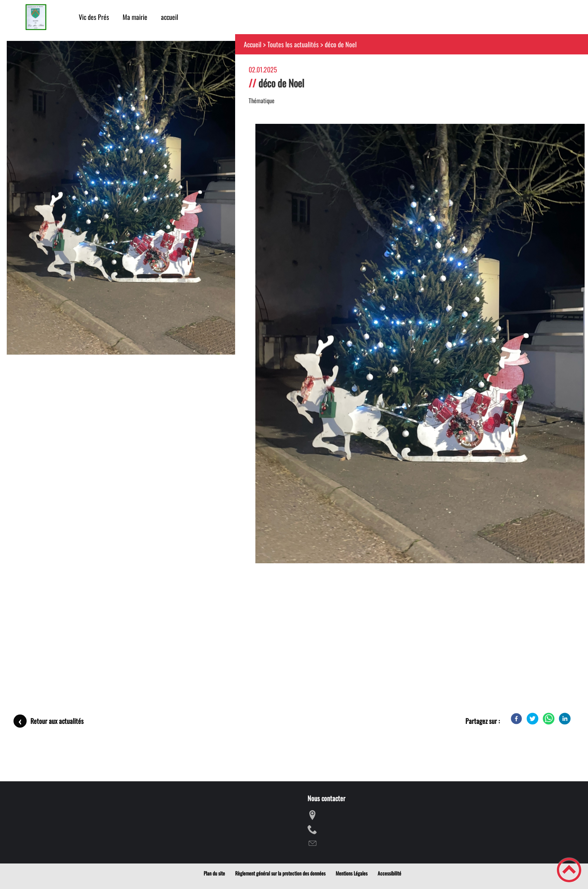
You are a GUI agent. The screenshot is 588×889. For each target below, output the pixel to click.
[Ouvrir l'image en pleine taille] (124, 199)
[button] (569, 870)
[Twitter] (532, 719)
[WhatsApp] (549, 719)
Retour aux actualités (57, 721)
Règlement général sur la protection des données (280, 873)
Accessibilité (389, 873)
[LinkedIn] (565, 719)
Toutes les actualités (293, 44)
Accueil (253, 44)
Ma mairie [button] (135, 17)
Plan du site (214, 873)
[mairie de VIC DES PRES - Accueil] (36, 17)
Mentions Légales (352, 873)
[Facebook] (516, 719)
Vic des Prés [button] (94, 17)
